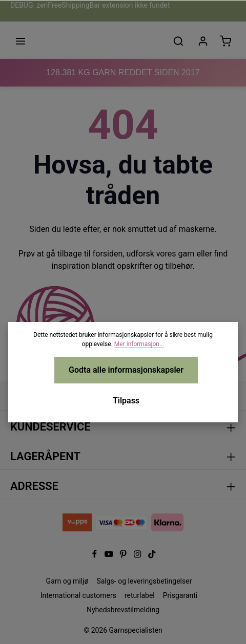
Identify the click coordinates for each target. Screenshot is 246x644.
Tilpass (126, 401)
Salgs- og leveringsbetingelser (144, 581)
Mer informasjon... (139, 344)
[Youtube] (110, 556)
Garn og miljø (67, 581)
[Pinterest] (124, 556)
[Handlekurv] (225, 41)
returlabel (140, 595)
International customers (78, 595)
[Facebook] (95, 556)
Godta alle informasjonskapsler (126, 370)
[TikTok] (152, 556)
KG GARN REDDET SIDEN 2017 (123, 72)
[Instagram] (138, 556)
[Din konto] (203, 41)
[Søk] (178, 41)
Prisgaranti (180, 595)
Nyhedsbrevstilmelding (123, 610)
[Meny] (20, 41)
